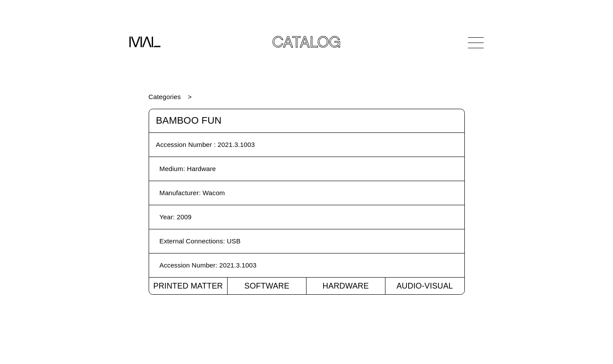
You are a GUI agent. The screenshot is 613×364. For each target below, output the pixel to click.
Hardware (346, 286)
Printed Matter (188, 286)
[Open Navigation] (476, 43)
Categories (165, 97)
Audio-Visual (425, 286)
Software (267, 286)
